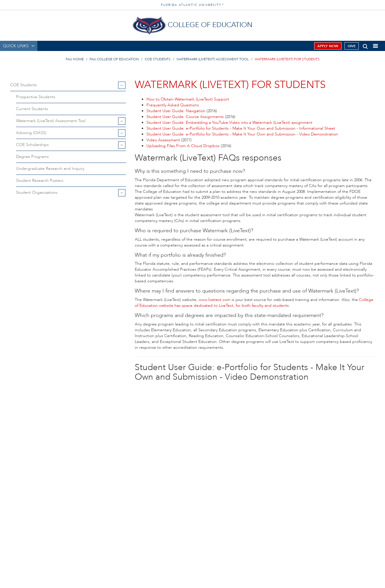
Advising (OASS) (31, 133)
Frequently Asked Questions (173, 105)
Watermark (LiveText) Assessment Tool (213, 59)
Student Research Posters (40, 181)
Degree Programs (32, 157)
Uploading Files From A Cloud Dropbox (184, 146)
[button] (365, 45)
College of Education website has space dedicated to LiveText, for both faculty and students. (254, 303)
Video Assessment (164, 140)
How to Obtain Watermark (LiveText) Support (188, 99)
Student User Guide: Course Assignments (186, 117)
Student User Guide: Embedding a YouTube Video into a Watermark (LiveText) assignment (229, 123)
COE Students (158, 59)
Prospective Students (36, 97)
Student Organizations (37, 192)
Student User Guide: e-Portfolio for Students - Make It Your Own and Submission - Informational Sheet (241, 128)
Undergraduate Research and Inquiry (50, 169)
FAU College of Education (114, 59)
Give (352, 46)
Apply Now (328, 46)
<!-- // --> (255, 459)
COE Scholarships (32, 145)
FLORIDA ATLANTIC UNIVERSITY (192, 5)
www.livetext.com (215, 300)
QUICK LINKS (16, 46)
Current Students (32, 109)
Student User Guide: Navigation (176, 111)
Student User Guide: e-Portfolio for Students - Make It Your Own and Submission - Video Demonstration (242, 134)
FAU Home (75, 59)
